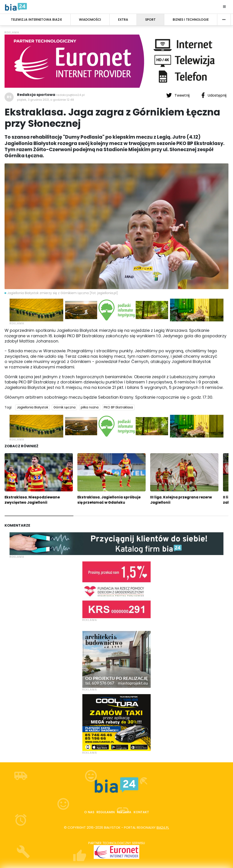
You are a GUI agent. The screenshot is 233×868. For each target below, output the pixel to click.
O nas (89, 812)
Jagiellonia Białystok (33, 407)
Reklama (124, 812)
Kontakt (141, 812)
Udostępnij (214, 95)
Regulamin (106, 812)
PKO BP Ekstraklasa (118, 407)
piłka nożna (90, 407)
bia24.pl (163, 828)
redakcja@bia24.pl (70, 95)
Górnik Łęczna (65, 407)
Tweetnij (178, 95)
